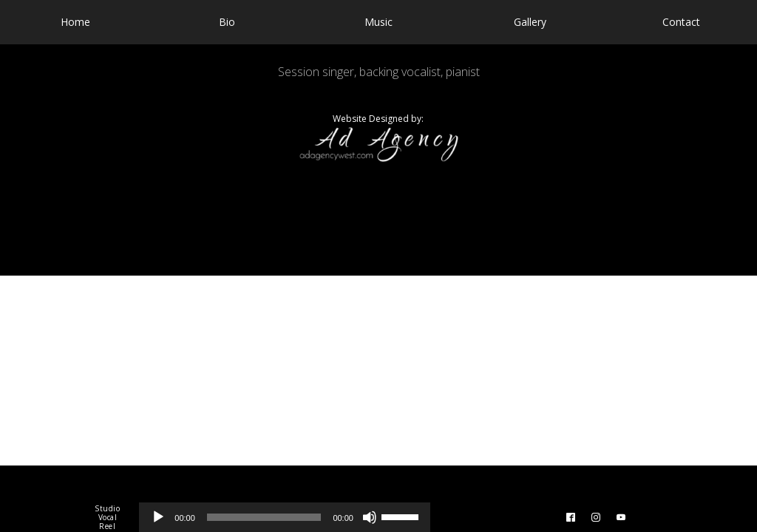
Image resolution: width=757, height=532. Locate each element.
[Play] (158, 517)
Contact (681, 22)
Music (378, 22)
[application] (285, 517)
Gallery (530, 22)
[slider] (264, 517)
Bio (227, 22)
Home (75, 22)
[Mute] (370, 517)
